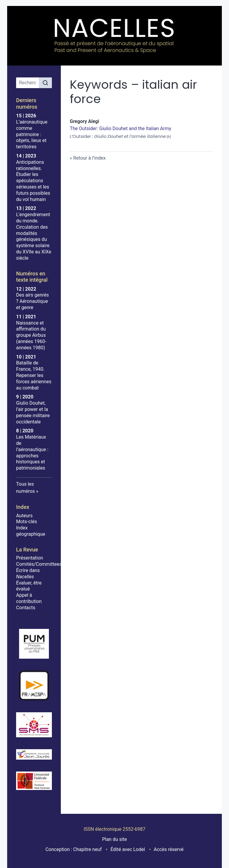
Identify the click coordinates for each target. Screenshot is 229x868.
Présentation (30, 558)
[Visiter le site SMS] (34, 725)
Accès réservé (169, 849)
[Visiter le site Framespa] (34, 685)
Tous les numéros (25, 488)
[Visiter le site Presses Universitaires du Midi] (34, 644)
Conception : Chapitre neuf (74, 849)
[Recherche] (28, 83)
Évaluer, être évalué (29, 586)
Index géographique (31, 531)
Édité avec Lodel (128, 849)
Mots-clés (27, 522)
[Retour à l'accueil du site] (114, 36)
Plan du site (114, 839)
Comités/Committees (39, 564)
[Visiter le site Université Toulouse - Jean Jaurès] (34, 755)
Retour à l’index (89, 158)
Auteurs (24, 516)
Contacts (26, 608)
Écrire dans (28, 574)
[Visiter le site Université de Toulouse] (34, 781)
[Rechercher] (45, 83)
